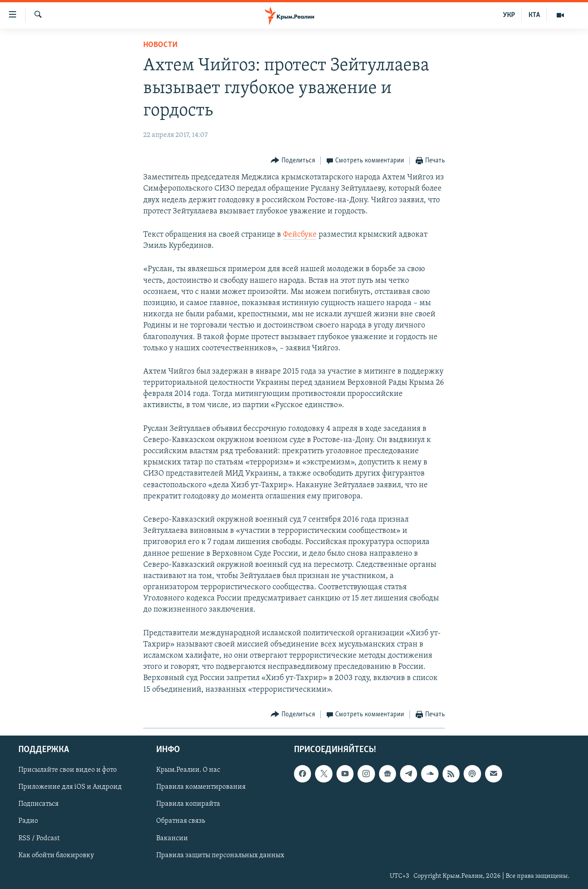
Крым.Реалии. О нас (188, 770)
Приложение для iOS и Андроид (70, 787)
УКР (509, 15)
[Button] (293, 161)
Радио (28, 821)
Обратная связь (181, 821)
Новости (160, 45)
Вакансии (172, 838)
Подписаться (38, 804)
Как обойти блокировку (56, 855)
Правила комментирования (201, 787)
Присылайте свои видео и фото (68, 770)
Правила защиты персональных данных (220, 855)
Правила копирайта (188, 804)
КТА (534, 15)
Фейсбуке (300, 235)
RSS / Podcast (39, 838)
